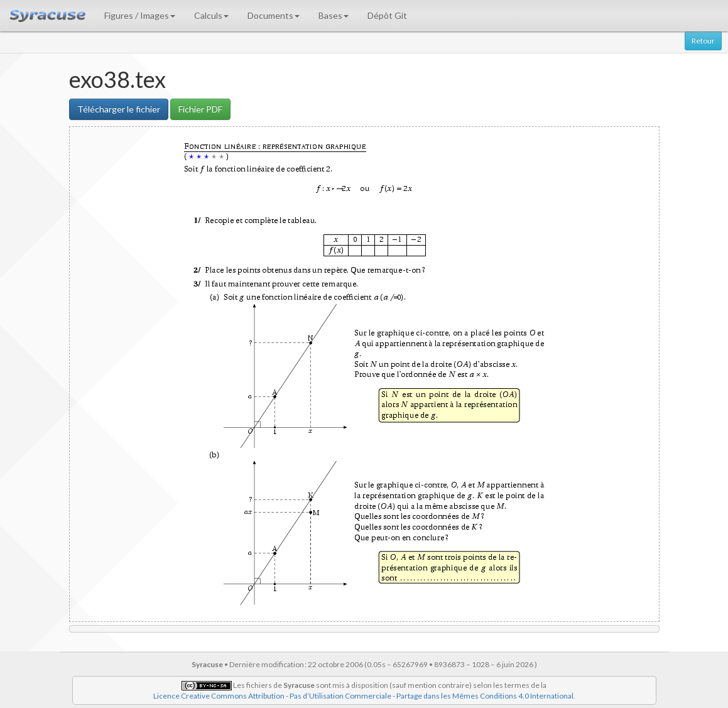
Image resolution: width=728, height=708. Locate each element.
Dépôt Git (387, 15)
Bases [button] (334, 15)
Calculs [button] (211, 15)
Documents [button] (274, 15)
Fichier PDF (200, 109)
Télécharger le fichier (119, 109)
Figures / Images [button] (140, 15)
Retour (703, 41)
